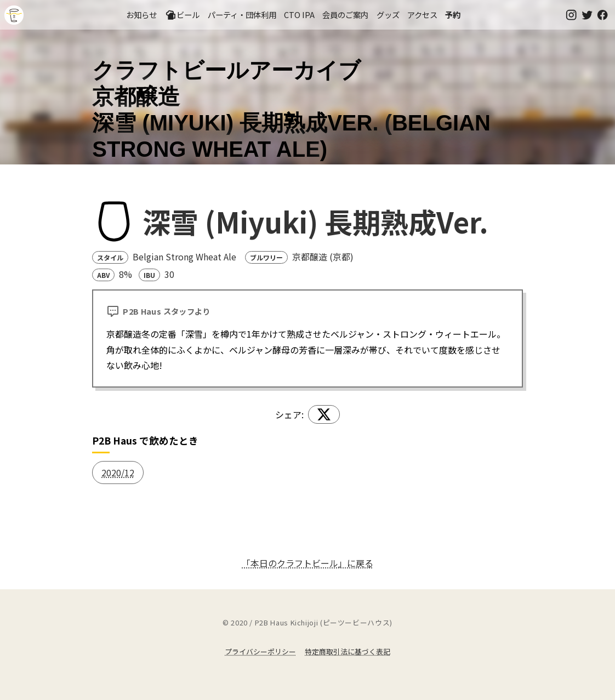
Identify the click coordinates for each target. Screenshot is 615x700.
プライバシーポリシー (260, 651)
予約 (453, 15)
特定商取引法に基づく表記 (348, 651)
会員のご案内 (345, 15)
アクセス (422, 15)
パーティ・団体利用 (242, 15)
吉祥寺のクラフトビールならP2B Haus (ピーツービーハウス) (14, 15)
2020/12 (118, 473)
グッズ (388, 15)
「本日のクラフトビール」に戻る (307, 563)
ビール (183, 15)
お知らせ (141, 15)
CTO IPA (299, 15)
